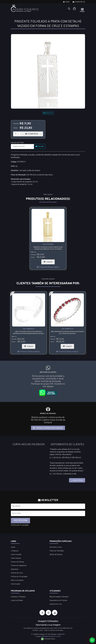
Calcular (40, 147)
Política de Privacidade (20, 525)
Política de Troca (17, 573)
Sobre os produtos (17, 580)
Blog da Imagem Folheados (59, 597)
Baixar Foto (48, 113)
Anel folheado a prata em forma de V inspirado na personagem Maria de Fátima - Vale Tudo (29, 333)
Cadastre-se (79, 2)
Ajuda (13, 547)
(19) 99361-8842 (48, 639)
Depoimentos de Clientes (58, 601)
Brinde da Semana (56, 555)
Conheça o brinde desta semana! (48, 428)
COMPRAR (34, 133)
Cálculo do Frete (17, 143)
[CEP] (22, 147)
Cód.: (48, 244)
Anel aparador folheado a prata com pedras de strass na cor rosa (67, 333)
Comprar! (49, 261)
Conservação (15, 584)
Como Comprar (16, 558)
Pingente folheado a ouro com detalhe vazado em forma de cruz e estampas (48, 248)
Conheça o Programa (18, 597)
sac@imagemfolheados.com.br (50, 636)
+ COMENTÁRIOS (77, 480)
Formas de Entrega (17, 562)
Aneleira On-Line (56, 604)
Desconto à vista (56, 547)
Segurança (15, 569)
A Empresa (15, 551)
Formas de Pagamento (19, 566)
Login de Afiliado (17, 601)
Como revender (16, 555)
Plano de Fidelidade (57, 551)
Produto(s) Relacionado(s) (48, 267)
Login (66, 2)
